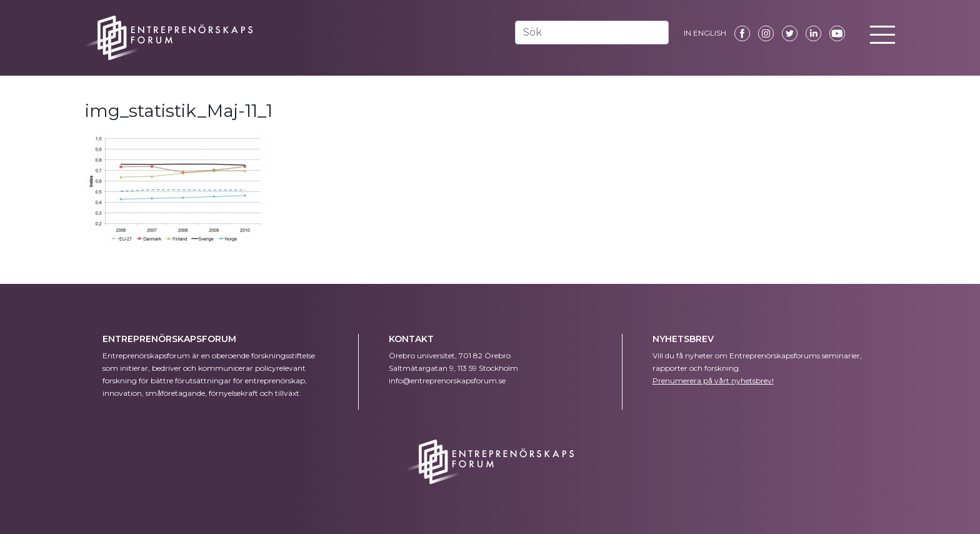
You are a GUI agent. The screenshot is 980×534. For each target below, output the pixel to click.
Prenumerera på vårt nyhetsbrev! (713, 380)
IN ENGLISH (705, 33)
